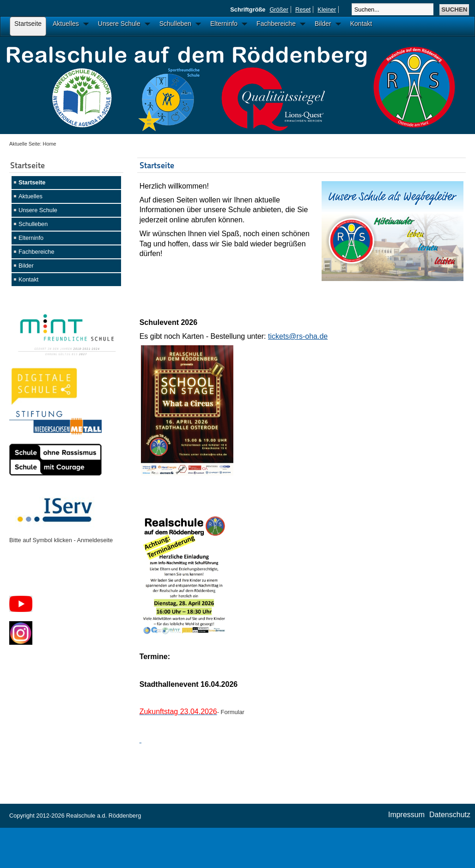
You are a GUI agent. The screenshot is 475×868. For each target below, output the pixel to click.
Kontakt (28, 279)
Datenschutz (450, 815)
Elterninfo (31, 238)
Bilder (26, 266)
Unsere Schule (38, 210)
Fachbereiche (37, 252)
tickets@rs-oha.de (298, 336)
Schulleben (33, 224)
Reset (303, 9)
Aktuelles (30, 196)
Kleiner (327, 9)
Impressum (406, 815)
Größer (279, 9)
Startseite (32, 182)
